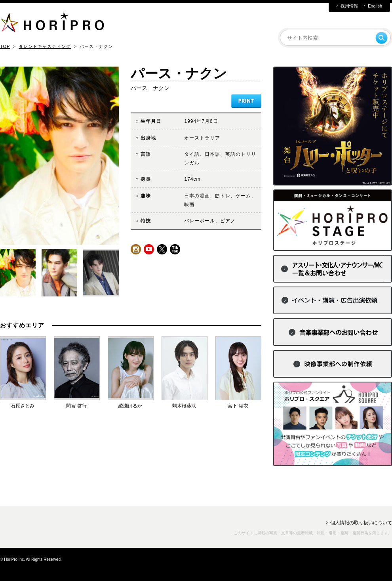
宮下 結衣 (238, 406)
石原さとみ (23, 406)
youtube (149, 249)
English (375, 6)
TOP (5, 46)
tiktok (175, 249)
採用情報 (349, 6)
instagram (136, 249)
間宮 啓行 (76, 406)
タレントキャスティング (45, 46)
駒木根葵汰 (184, 406)
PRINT (246, 101)
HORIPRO (52, 24)
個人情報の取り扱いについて (361, 523)
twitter (162, 249)
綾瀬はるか (130, 406)
